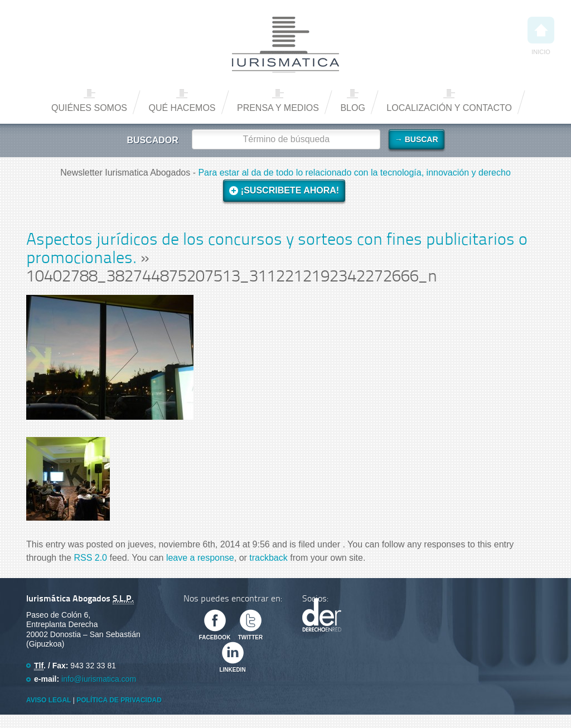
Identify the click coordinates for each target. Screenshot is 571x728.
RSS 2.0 (90, 558)
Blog (352, 108)
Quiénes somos (89, 108)
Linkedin (232, 670)
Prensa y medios (278, 108)
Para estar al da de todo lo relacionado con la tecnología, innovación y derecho (354, 173)
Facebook (215, 637)
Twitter (250, 637)
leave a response (200, 558)
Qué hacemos (182, 108)
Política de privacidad (119, 700)
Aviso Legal (49, 700)
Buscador (152, 140)
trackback (268, 558)
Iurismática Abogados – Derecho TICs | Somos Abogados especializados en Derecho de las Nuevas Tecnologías (285, 45)
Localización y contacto (449, 108)
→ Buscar (417, 139)
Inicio (541, 36)
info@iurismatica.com (99, 679)
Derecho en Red (322, 615)
